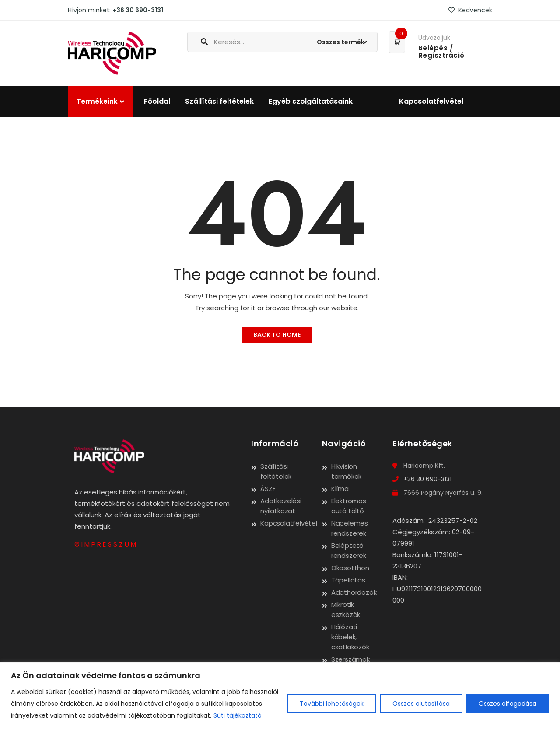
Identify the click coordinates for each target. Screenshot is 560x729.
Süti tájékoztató (238, 715)
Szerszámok (350, 659)
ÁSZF (268, 489)
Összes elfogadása (507, 704)
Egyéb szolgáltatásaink (311, 101)
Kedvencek (470, 10)
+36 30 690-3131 (138, 10)
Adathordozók (354, 592)
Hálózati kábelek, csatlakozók (350, 637)
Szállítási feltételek (219, 101)
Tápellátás (348, 580)
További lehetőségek (332, 704)
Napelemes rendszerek (350, 528)
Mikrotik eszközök (346, 610)
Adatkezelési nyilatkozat (281, 506)
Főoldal (157, 101)
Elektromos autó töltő (349, 506)
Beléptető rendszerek (349, 550)
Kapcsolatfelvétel (431, 101)
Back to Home (277, 335)
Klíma (340, 489)
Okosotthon (350, 568)
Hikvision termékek (346, 471)
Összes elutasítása (421, 704)
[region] (280, 696)
